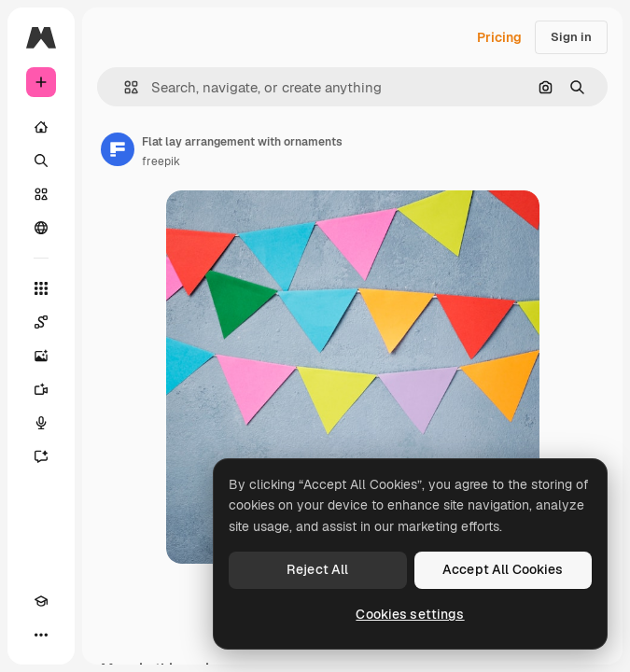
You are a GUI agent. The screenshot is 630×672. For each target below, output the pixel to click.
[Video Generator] (41, 389)
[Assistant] (41, 456)
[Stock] (41, 194)
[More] (41, 635)
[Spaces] (41, 322)
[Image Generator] (41, 356)
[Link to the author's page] (118, 149)
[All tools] (41, 288)
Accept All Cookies (503, 569)
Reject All (317, 569)
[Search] (41, 161)
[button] (124, 87)
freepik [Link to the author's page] (161, 161)
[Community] (41, 228)
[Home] (41, 127)
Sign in (571, 37)
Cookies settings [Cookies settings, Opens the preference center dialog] (410, 614)
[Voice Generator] (41, 423)
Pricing (499, 37)
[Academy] (41, 601)
